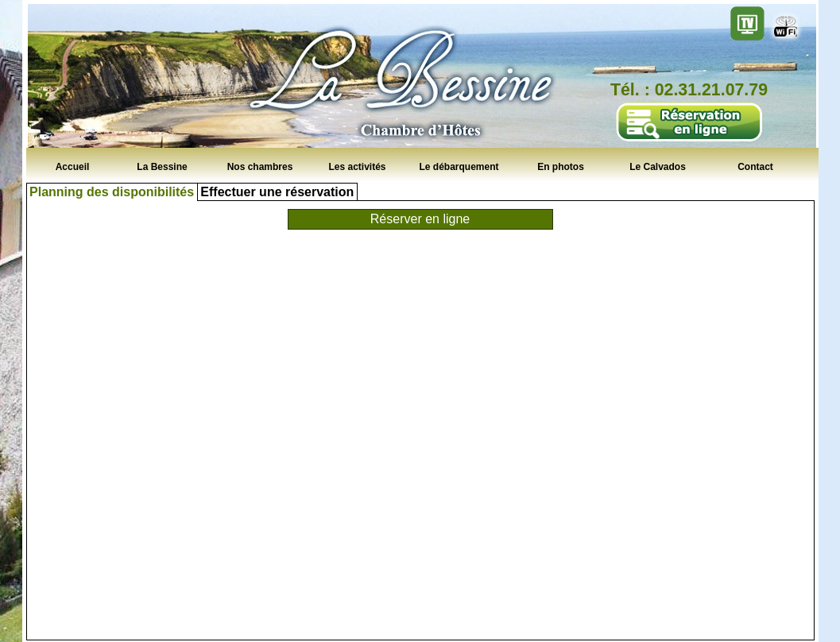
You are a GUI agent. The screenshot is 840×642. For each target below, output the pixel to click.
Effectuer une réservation (277, 192)
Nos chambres (260, 166)
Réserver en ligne (420, 219)
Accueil (73, 166)
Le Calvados (658, 166)
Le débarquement (459, 166)
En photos (561, 166)
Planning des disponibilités (112, 192)
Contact (755, 166)
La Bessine (162, 166)
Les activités (357, 166)
